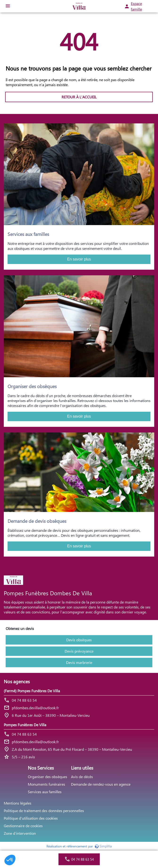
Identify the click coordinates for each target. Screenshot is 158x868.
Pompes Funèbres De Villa (25, 725)
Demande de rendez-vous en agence (101, 784)
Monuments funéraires (46, 784)
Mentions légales (18, 803)
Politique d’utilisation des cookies (31, 818)
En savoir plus (79, 259)
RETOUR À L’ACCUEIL (79, 97)
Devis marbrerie (79, 662)
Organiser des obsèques (48, 777)
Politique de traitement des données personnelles (44, 811)
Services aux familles (45, 792)
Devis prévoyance (79, 651)
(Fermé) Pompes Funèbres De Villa (32, 691)
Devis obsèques (79, 640)
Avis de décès (82, 777)
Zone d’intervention (20, 833)
